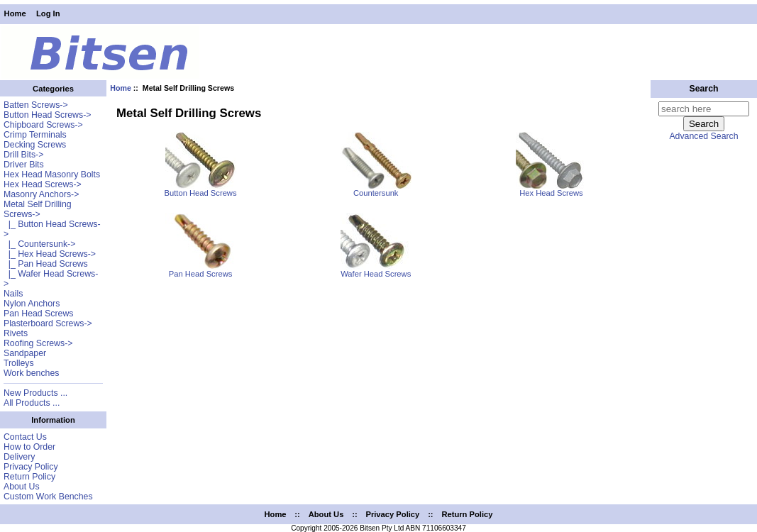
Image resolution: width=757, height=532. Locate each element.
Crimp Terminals (35, 135)
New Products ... (35, 393)
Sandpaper (25, 353)
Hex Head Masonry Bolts (52, 174)
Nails (13, 294)
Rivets (16, 333)
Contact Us (25, 437)
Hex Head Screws (551, 189)
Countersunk (376, 189)
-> (38, 209)
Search (703, 89)
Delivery (19, 457)
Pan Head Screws (39, 314)
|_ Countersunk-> (39, 244)
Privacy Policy (31, 467)
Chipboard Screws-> (43, 125)
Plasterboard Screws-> (48, 323)
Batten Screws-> (36, 105)
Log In (48, 13)
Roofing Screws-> (38, 343)
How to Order (29, 447)
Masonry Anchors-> (41, 194)
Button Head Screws (201, 189)
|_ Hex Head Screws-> (50, 254)
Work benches (31, 373)
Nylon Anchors (32, 304)
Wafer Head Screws (376, 270)
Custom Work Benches (48, 497)
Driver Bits (24, 165)
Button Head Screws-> (48, 115)
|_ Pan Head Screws (46, 264)
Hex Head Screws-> (43, 184)
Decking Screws (35, 145)
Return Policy (29, 477)
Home (15, 13)
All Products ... (32, 403)
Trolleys (19, 363)
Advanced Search (703, 136)
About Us (22, 487)
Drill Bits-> (23, 155)
